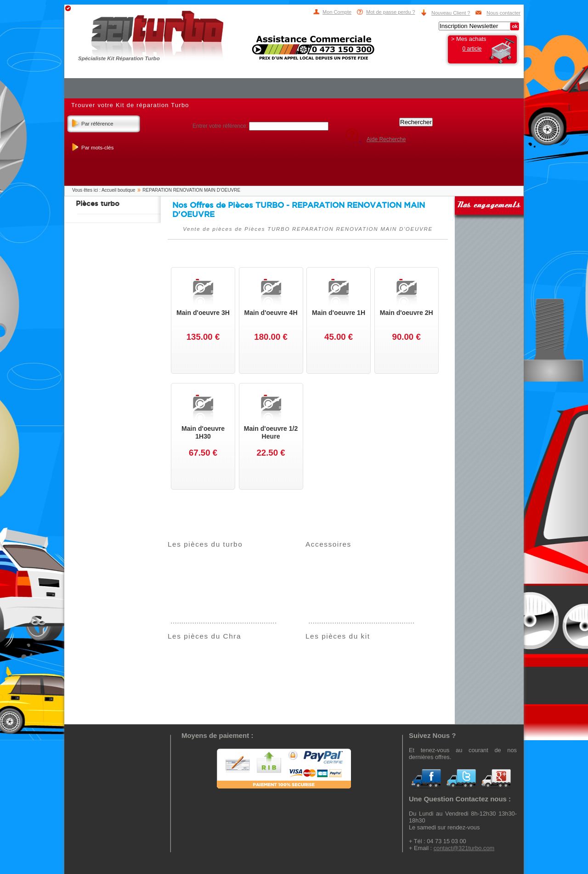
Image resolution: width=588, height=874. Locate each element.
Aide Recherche (386, 139)
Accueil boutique (118, 190)
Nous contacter (503, 13)
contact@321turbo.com (464, 848)
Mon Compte (337, 12)
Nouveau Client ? (451, 13)
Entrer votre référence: (221, 126)
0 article (472, 49)
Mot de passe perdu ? (390, 12)
